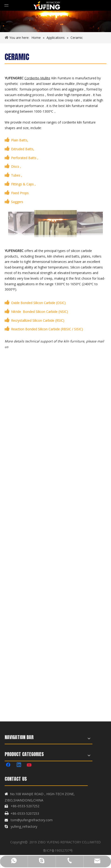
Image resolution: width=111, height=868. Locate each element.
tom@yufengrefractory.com (32, 820)
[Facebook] (9, 765)
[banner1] (55, 21)
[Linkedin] (19, 765)
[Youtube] (30, 765)
